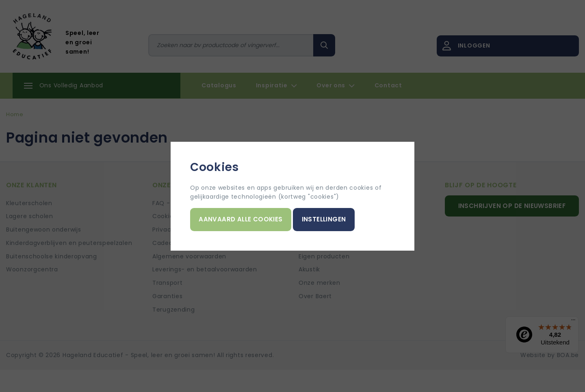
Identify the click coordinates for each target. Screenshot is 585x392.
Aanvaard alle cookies (240, 219)
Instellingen (324, 219)
